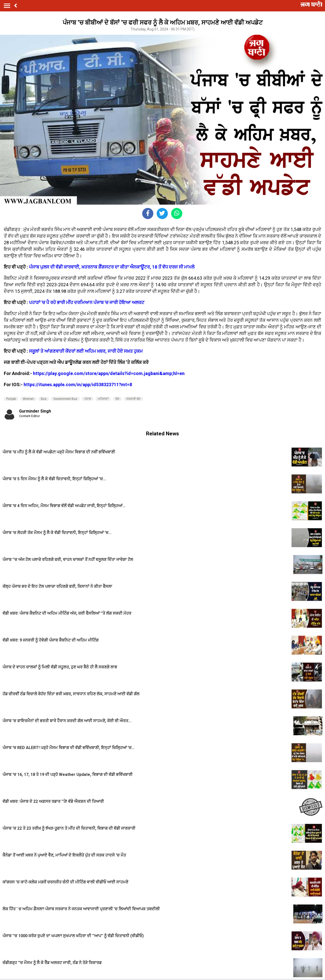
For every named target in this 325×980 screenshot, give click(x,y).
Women (28, 399)
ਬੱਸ (117, 399)
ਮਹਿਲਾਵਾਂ (103, 399)
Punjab (11, 399)
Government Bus (65, 399)
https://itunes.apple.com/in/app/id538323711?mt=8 (78, 385)
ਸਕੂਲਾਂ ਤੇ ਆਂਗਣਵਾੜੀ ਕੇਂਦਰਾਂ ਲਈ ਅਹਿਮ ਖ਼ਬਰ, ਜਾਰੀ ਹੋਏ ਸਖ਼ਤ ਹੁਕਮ (86, 351)
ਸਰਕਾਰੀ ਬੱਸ (133, 399)
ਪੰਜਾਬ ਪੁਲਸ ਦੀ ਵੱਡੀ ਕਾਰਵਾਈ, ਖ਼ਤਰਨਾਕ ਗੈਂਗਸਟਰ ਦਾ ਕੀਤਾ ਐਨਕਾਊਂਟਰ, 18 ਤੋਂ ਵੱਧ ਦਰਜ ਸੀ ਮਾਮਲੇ (112, 267)
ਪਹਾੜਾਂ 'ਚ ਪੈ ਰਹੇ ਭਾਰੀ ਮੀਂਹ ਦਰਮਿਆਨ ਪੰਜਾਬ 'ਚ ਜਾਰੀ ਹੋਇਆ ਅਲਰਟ (87, 302)
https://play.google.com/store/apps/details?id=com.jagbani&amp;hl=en (109, 373)
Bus (44, 399)
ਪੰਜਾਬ (88, 399)
